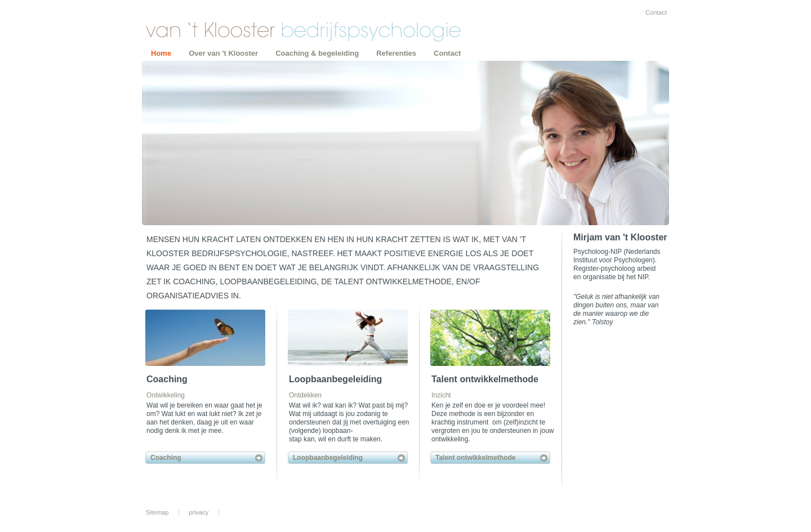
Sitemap (157, 512)
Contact (656, 12)
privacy (199, 512)
